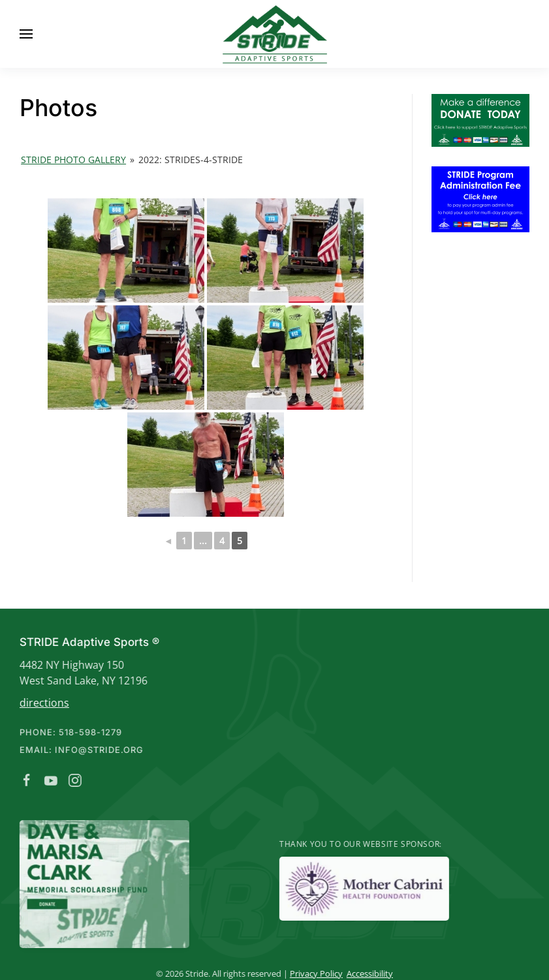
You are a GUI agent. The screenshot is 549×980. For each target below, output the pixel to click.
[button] (26, 34)
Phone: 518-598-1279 (68, 732)
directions (42, 703)
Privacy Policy (314, 973)
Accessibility (367, 973)
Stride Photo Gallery (73, 160)
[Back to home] (275, 34)
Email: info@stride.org (79, 750)
